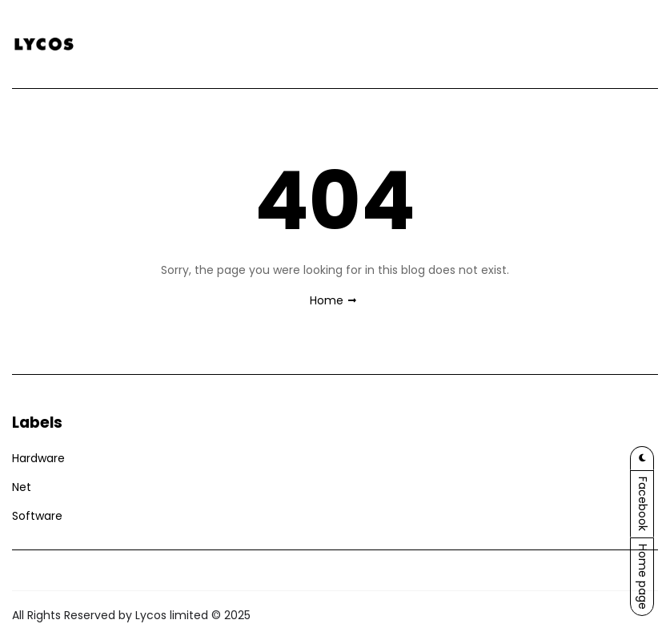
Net (22, 487)
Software (37, 516)
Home (327, 300)
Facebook (643, 504)
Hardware (38, 458)
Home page (643, 577)
